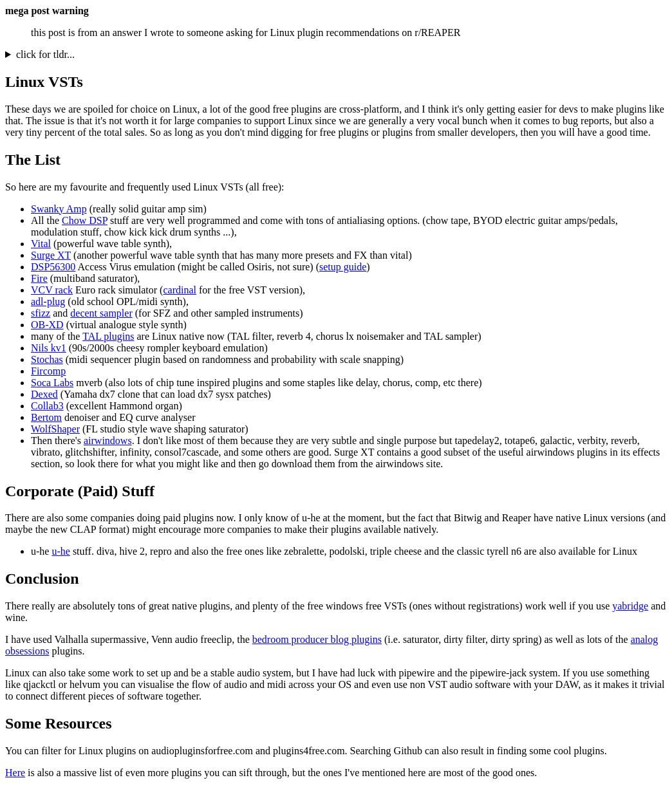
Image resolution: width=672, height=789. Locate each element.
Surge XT (51, 255)
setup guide (343, 267)
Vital (41, 244)
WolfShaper (55, 429)
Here (15, 773)
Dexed (44, 394)
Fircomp (48, 371)
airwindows (108, 441)
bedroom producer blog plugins (317, 639)
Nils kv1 (49, 348)
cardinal (180, 290)
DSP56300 (53, 267)
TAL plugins (108, 336)
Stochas (47, 359)
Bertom (46, 417)
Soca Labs (52, 383)
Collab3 (47, 406)
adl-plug (48, 302)
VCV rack (52, 290)
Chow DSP (85, 220)
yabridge (630, 606)
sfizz (41, 313)
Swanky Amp (59, 209)
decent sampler (101, 313)
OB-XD (47, 325)
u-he (61, 551)
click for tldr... (45, 54)
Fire (39, 278)
